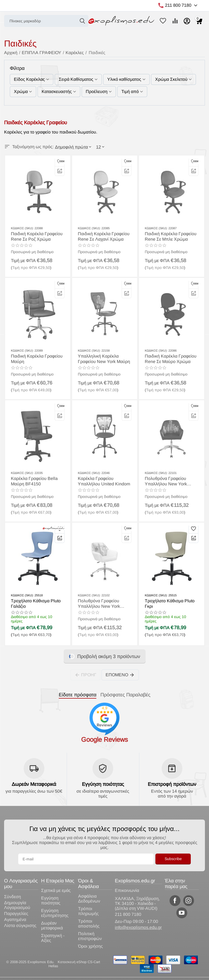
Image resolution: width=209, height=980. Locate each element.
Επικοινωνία (127, 890)
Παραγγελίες (16, 914)
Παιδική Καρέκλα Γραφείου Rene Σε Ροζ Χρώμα (37, 236)
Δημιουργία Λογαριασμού (17, 905)
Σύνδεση (13, 897)
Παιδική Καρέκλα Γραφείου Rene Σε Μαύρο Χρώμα (171, 359)
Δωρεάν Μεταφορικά (34, 784)
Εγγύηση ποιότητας (103, 784)
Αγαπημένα (15, 919)
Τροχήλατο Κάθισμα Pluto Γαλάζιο (36, 603)
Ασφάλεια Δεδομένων (89, 899)
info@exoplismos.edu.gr (138, 927)
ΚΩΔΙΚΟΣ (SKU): (22, 228)
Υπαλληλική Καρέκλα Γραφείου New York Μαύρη (104, 359)
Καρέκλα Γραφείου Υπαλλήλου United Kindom (104, 481)
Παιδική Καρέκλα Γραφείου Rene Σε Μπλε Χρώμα (171, 236)
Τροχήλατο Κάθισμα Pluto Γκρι (170, 603)
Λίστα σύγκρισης (20, 925)
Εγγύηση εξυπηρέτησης (55, 913)
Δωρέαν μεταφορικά (52, 925)
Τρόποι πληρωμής (88, 911)
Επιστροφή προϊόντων (172, 784)
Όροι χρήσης (90, 946)
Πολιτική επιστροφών (90, 936)
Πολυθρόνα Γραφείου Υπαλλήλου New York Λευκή (166, 481)
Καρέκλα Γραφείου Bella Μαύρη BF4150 (34, 481)
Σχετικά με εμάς (56, 890)
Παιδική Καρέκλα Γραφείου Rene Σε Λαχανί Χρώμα (104, 236)
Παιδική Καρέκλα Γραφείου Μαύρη (37, 359)
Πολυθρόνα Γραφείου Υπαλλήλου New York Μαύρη (99, 604)
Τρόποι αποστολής (89, 924)
